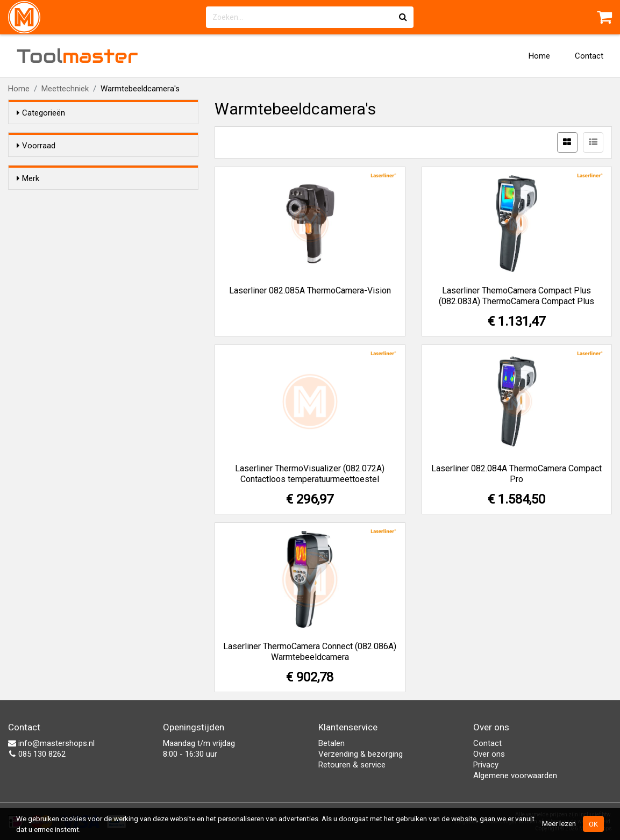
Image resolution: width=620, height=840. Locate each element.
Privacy (486, 765)
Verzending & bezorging (361, 754)
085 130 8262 (37, 754)
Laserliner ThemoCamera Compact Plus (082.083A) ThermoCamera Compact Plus (516, 296)
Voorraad (36, 146)
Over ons (489, 754)
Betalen (332, 743)
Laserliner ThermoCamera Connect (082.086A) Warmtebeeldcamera (310, 652)
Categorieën (41, 113)
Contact (589, 56)
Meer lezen (559, 823)
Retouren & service (352, 765)
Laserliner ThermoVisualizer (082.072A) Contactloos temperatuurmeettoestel (310, 474)
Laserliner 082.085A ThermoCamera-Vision (310, 290)
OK (593, 824)
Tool (77, 56)
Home (539, 56)
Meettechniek (65, 89)
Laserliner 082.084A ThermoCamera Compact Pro (516, 474)
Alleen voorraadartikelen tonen (87, 166)
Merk (28, 198)
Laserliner (55, 218)
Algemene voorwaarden (515, 776)
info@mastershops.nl (51, 743)
